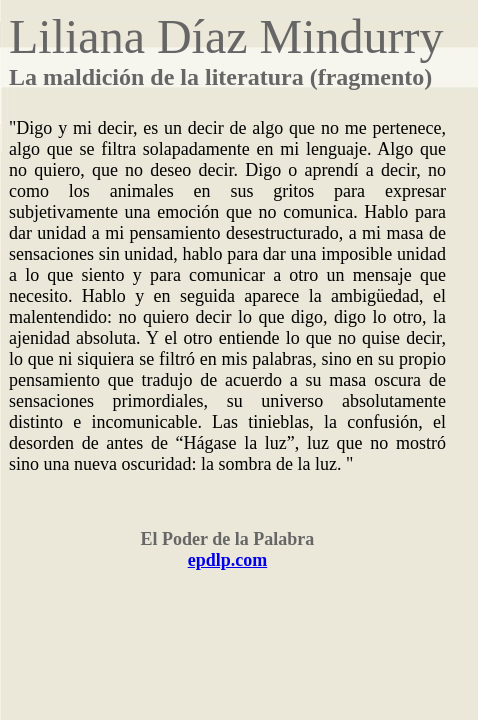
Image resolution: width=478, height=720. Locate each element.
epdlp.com (228, 560)
